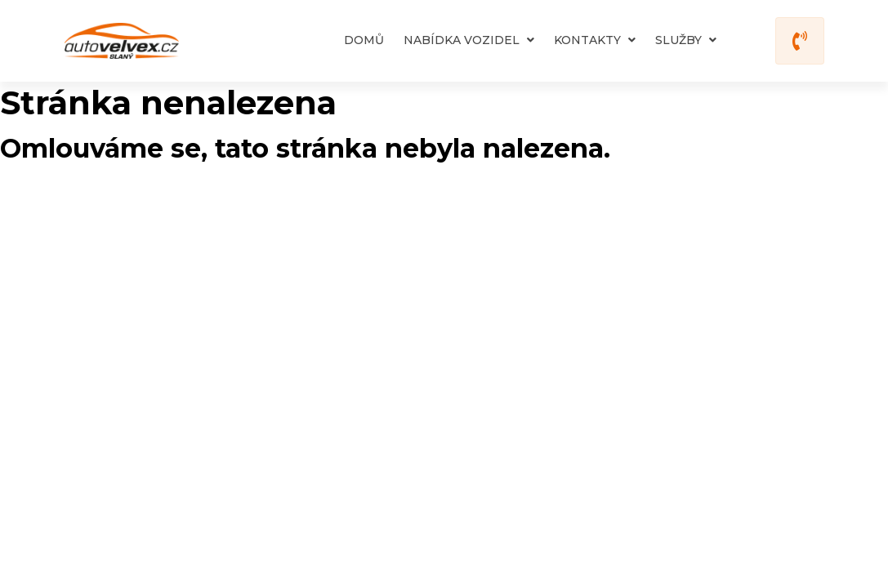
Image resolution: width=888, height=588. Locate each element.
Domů (364, 40)
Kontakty (595, 40)
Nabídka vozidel (469, 40)
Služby (686, 40)
